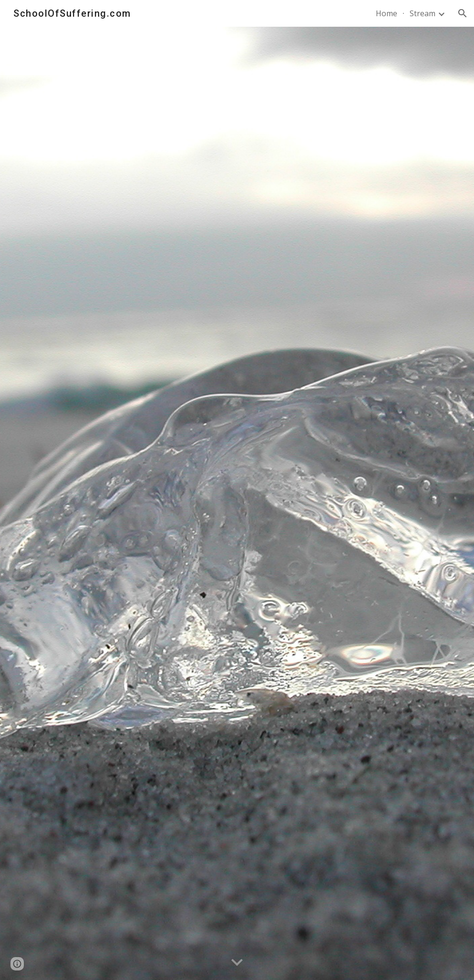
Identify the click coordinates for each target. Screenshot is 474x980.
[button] (463, 13)
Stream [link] (422, 13)
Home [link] (386, 13)
